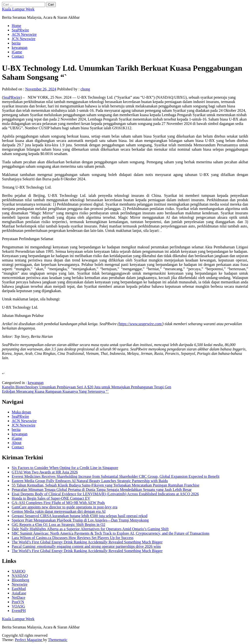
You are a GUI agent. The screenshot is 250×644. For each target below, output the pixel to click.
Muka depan (21, 412)
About (17, 443)
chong (85, 89)
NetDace (19, 597)
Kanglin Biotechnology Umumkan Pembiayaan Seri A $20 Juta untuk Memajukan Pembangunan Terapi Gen (87, 387)
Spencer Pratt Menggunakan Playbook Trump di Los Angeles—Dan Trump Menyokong (80, 520)
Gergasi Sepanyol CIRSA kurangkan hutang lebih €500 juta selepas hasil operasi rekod (79, 516)
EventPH (19, 611)
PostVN (18, 602)
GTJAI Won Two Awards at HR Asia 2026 (45, 472)
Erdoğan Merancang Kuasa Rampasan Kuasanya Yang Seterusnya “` (55, 391)
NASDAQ (20, 576)
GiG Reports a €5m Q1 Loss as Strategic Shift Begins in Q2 (58, 525)
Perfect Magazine (29, 640)
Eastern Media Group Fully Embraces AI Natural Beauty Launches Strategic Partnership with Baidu (90, 481)
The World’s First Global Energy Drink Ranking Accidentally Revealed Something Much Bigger (87, 542)
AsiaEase (19, 593)
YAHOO (19, 571)
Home (16, 26)
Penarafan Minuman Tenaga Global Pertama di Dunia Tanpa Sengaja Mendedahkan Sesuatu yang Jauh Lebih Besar (102, 490)
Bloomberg (20, 580)
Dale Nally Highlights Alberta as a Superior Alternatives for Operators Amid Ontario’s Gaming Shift (90, 529)
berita (16, 43)
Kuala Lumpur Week (18, 9)
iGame (17, 52)
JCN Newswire (23, 39)
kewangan (20, 48)
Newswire (20, 584)
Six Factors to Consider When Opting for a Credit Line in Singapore (65, 468)
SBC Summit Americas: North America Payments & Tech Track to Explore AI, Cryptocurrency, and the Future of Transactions (111, 533)
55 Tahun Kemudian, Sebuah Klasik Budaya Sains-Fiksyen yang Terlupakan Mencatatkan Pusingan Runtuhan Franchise (106, 485)
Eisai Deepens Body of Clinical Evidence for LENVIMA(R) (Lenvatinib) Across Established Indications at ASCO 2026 (105, 494)
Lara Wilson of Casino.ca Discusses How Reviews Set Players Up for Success (73, 538)
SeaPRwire (20, 30)
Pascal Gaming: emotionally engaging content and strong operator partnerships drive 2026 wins (86, 546)
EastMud (19, 589)
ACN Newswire (24, 34)
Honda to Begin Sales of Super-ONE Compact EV (51, 498)
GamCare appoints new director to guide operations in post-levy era (65, 507)
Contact (18, 56)
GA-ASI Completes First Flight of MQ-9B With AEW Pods (58, 503)
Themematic (58, 640)
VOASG (18, 606)
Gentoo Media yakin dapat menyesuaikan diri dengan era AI (59, 511)
